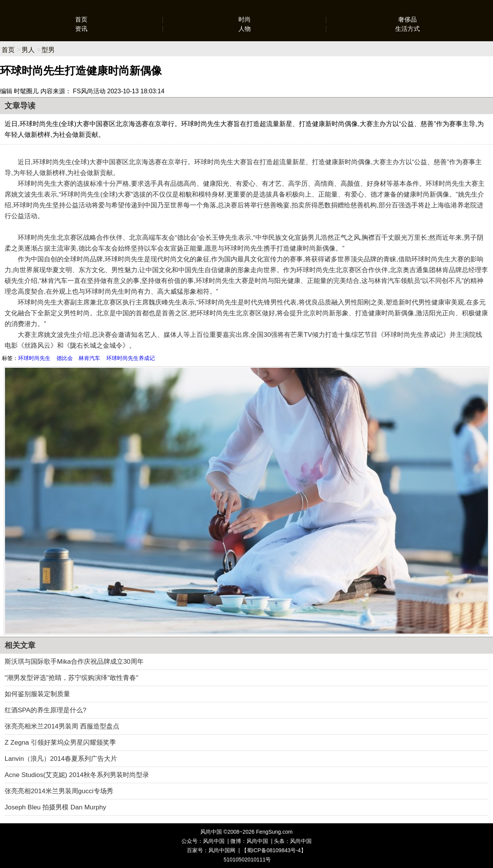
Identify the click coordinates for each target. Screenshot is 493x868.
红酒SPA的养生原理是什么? (45, 710)
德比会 (65, 358)
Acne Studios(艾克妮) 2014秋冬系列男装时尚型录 (77, 775)
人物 (245, 29)
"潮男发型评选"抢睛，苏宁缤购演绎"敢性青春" (71, 678)
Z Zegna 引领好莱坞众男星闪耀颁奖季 (60, 743)
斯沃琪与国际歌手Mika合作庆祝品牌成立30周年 (74, 662)
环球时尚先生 (34, 358)
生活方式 (407, 29)
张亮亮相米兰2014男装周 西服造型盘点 (62, 726)
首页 (81, 19)
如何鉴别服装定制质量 (37, 694)
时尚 (245, 19)
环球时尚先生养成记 (131, 358)
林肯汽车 (89, 358)
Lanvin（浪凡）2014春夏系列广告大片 (61, 759)
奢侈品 (407, 19)
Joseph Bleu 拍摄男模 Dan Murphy (55, 807)
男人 (28, 50)
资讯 (81, 29)
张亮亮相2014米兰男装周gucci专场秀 (59, 791)
